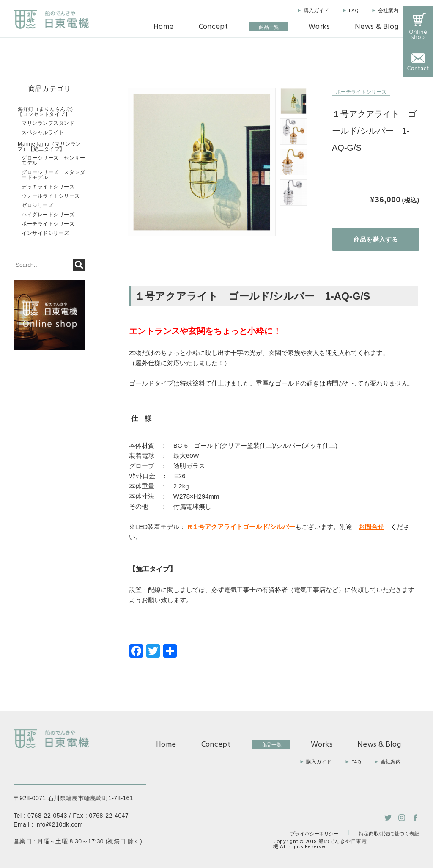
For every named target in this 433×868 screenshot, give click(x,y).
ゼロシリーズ (37, 204)
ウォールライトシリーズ (51, 195)
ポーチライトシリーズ (361, 92)
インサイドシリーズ (45, 232)
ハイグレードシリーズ (48, 214)
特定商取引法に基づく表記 (389, 834)
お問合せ (371, 527)
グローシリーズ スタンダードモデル (53, 174)
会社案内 (388, 11)
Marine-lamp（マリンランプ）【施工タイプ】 (48, 146)
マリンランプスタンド (48, 123)
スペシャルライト (43, 132)
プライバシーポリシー (314, 834)
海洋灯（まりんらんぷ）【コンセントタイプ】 (47, 112)
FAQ (354, 11)
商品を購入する (376, 239)
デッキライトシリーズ (48, 186)
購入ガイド (316, 11)
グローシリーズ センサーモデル (53, 160)
